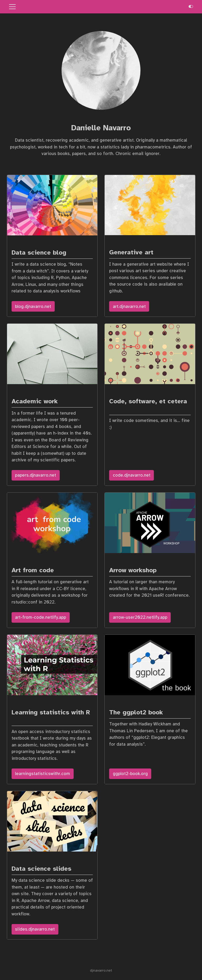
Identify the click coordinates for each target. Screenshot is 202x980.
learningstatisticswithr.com (42, 774)
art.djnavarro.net (129, 306)
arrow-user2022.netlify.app (140, 617)
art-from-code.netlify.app (41, 617)
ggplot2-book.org (130, 774)
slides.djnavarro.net (35, 929)
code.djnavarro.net (132, 475)
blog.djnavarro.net (33, 306)
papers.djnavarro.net (36, 475)
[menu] (12, 7)
